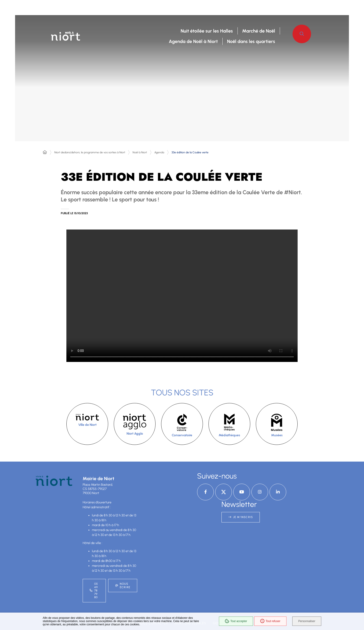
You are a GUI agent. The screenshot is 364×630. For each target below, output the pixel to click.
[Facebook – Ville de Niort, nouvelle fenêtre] (205, 492)
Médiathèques (229, 435)
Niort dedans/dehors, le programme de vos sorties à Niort (90, 152)
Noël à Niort (140, 152)
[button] (302, 34)
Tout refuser (270, 621)
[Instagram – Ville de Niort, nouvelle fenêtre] (260, 492)
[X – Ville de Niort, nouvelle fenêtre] (224, 492)
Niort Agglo (135, 434)
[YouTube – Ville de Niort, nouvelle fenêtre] (242, 492)
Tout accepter (236, 621)
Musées (277, 435)
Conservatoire (182, 435)
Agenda (159, 152)
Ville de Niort (87, 425)
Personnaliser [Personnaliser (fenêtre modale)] (307, 621)
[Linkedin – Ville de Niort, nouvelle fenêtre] (278, 492)
